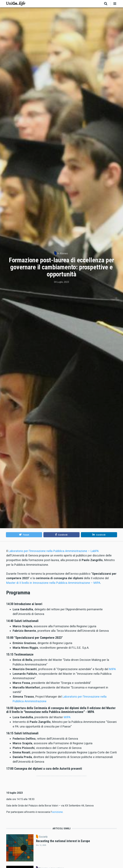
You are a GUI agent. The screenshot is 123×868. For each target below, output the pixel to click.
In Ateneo (63, 253)
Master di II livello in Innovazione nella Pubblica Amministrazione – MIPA (53, 583)
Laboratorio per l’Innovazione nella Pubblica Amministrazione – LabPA (54, 551)
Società (43, 837)
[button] (24, 535)
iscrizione (57, 812)
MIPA (112, 669)
